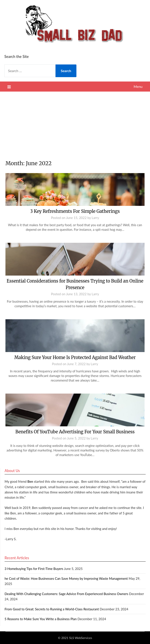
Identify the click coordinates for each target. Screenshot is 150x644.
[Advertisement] (75, 124)
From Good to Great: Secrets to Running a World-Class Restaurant (52, 609)
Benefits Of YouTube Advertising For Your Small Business (75, 432)
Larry (95, 218)
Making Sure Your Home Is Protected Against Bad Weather (75, 357)
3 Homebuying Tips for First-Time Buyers (34, 569)
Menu (138, 86)
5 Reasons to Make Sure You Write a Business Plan (41, 619)
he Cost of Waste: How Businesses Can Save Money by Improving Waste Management (66, 578)
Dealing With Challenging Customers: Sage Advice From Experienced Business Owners (66, 594)
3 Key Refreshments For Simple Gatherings (75, 211)
